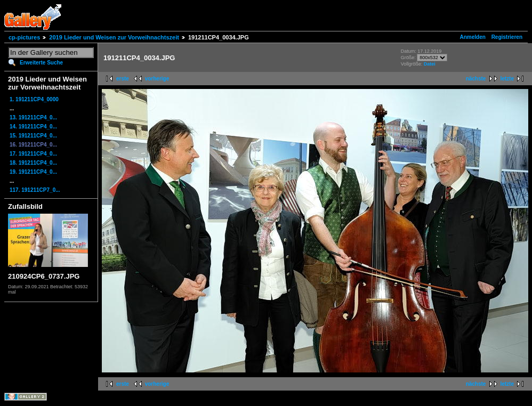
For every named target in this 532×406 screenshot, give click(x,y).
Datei (430, 64)
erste (123, 79)
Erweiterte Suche (41, 63)
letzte (507, 79)
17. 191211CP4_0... (33, 154)
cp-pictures (24, 37)
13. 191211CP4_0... (33, 117)
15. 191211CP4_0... (33, 136)
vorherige (157, 79)
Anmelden (473, 37)
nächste (476, 79)
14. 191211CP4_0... (33, 127)
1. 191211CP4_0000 (34, 99)
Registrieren (507, 37)
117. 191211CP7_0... (35, 190)
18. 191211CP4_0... (33, 163)
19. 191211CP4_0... (33, 172)
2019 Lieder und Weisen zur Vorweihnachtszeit (114, 37)
